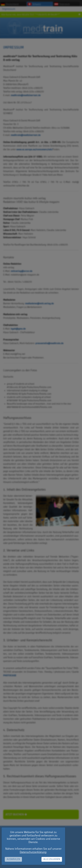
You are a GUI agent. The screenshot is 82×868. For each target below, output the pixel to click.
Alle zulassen (52, 859)
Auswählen (13, 859)
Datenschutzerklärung (33, 852)
